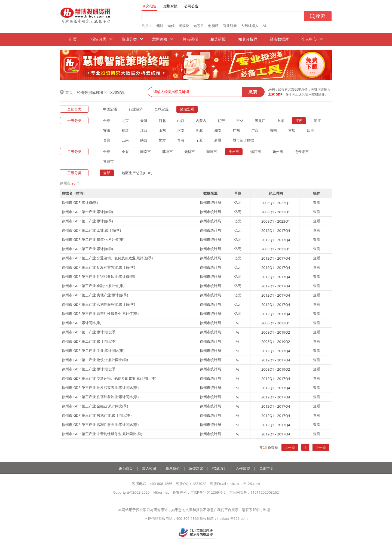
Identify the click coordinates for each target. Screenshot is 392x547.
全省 (125, 152)
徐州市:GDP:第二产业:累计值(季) (87, 221)
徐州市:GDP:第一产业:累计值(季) (87, 212)
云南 (125, 140)
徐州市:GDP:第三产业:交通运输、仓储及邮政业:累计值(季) (107, 258)
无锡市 (190, 152)
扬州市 (278, 152)
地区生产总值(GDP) (137, 173)
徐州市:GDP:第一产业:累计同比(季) (89, 332)
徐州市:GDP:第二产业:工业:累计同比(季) (93, 351)
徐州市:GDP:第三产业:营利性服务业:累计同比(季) (100, 425)
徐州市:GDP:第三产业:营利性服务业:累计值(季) (98, 304)
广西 (255, 130)
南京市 (146, 152)
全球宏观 (161, 109)
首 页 (72, 39)
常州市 (108, 161)
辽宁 (221, 121)
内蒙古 (201, 121)
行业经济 (136, 109)
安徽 (107, 130)
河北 (162, 121)
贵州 (107, 140)
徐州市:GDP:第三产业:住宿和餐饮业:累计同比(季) (100, 397)
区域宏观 (117, 92)
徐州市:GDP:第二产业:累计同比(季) (89, 341)
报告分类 (99, 39)
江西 (144, 130)
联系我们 (173, 468)
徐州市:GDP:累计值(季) (80, 202)
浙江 (317, 121)
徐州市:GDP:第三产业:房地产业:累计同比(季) (97, 415)
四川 (310, 130)
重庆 (292, 130)
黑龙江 (260, 121)
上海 (280, 121)
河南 (181, 130)
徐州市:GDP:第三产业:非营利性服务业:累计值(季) (100, 314)
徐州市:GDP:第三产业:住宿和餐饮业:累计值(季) (98, 276)
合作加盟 (243, 468)
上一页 (290, 447)
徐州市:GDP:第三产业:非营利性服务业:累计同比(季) (102, 434)
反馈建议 (196, 468)
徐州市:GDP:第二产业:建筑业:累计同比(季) (95, 360)
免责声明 (266, 468)
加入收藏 (149, 468)
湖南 (218, 130)
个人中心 (309, 39)
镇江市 (256, 152)
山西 (181, 121)
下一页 (321, 447)
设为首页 (126, 468)
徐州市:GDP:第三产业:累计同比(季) (89, 369)
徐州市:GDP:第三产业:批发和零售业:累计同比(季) (100, 388)
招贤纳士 (219, 468)
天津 (144, 121)
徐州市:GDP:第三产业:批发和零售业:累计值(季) (98, 267)
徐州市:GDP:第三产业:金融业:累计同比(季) (95, 406)
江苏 (299, 121)
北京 (125, 121)
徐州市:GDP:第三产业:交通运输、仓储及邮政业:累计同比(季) (109, 378)
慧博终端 (160, 39)
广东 (236, 130)
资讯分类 (129, 39)
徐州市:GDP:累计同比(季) (82, 323)
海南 (273, 130)
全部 (107, 121)
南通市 (212, 152)
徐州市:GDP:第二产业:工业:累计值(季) (91, 230)
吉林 (240, 121)
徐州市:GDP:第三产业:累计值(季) (87, 249)
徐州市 (234, 152)
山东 (162, 130)
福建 (125, 130)
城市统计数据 (243, 140)
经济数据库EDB (90, 92)
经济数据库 (279, 39)
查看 (317, 202)
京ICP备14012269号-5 (208, 492)
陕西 (144, 140)
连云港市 (302, 152)
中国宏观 (110, 109)
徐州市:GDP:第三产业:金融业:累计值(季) (93, 286)
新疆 (218, 140)
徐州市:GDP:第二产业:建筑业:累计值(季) (93, 239)
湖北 (199, 130)
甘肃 (162, 140)
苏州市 (168, 152)
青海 (181, 140)
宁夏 (199, 140)
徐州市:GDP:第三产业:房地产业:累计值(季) (95, 295)
